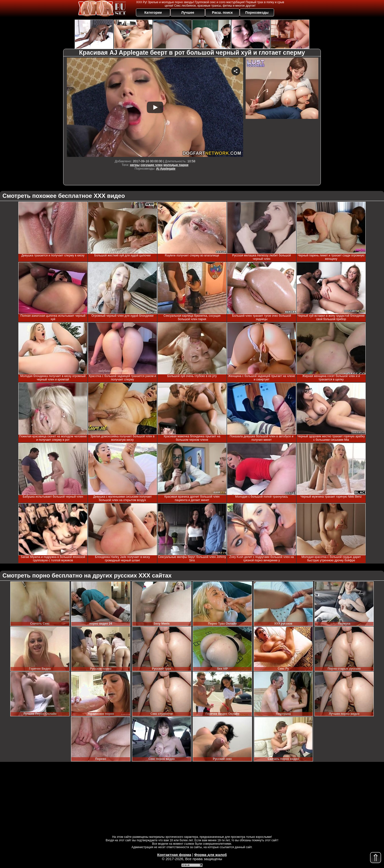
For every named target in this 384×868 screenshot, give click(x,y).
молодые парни (176, 165)
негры (135, 165)
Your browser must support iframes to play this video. (155, 107)
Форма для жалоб (210, 855)
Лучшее (188, 13)
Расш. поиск (222, 13)
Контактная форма (174, 855)
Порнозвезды (257, 13)
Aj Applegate (166, 169)
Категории (153, 13)
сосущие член (152, 165)
